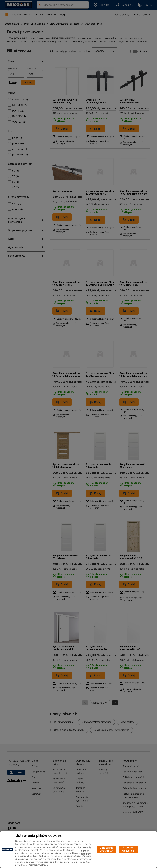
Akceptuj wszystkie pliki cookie (128, 850)
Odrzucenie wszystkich (106, 849)
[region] (78, 849)
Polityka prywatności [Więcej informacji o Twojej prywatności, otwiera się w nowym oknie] (38, 865)
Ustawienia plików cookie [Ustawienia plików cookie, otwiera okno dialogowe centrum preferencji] (85, 850)
